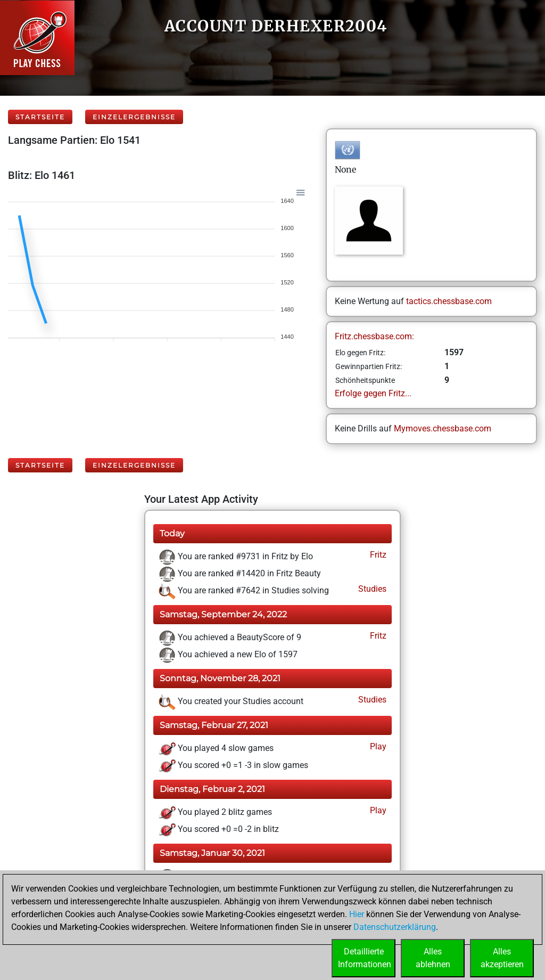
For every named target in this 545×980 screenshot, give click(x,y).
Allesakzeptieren (502, 958)
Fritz (377, 555)
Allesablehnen (433, 958)
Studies (371, 589)
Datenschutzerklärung (395, 927)
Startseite (40, 117)
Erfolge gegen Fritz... (373, 393)
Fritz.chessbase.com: (374, 336)
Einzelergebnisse (134, 117)
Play (377, 746)
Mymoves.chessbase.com (443, 428)
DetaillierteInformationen (365, 958)
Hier (357, 914)
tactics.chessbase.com (449, 301)
